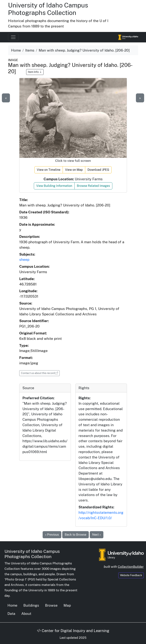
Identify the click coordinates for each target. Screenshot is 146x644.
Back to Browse (76, 535)
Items (30, 50)
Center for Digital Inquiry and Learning (73, 631)
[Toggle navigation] (13, 37)
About (26, 614)
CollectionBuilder (131, 567)
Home (16, 50)
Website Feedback (131, 575)
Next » (97, 535)
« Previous (52, 535)
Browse (51, 605)
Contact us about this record (40, 373)
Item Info (35, 72)
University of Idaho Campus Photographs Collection (48, 9)
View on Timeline (49, 170)
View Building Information (54, 186)
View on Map (74, 170)
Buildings (31, 605)
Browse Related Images (93, 186)
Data (11, 614)
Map (67, 605)
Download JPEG (98, 170)
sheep (24, 260)
